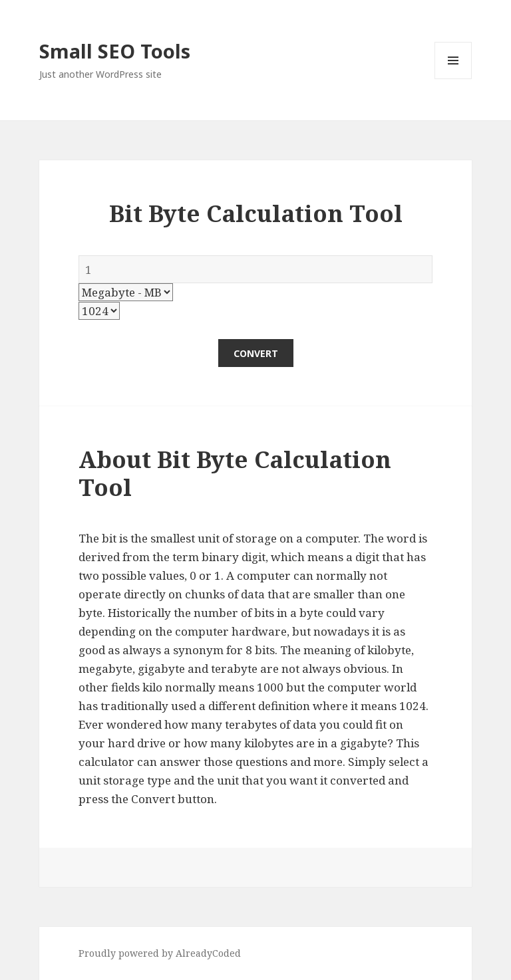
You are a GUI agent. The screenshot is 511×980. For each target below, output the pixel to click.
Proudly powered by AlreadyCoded (160, 953)
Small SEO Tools (115, 51)
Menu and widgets (453, 79)
